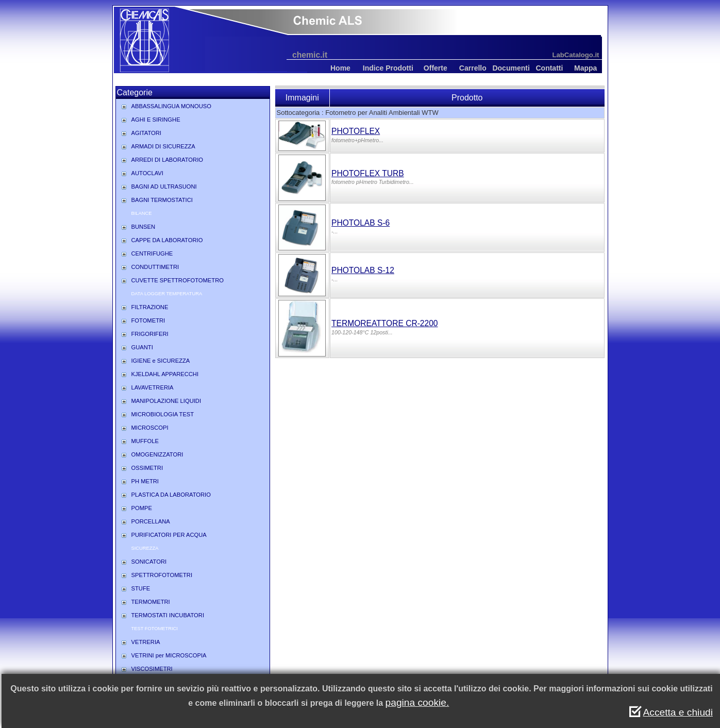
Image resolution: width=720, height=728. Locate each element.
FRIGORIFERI (150, 334)
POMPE (142, 508)
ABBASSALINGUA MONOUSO (171, 106)
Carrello (473, 68)
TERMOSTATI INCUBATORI (168, 615)
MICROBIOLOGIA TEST (163, 414)
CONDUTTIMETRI (155, 267)
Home (340, 68)
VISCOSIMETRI (152, 669)
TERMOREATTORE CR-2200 (385, 323)
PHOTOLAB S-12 (363, 270)
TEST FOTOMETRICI (155, 629)
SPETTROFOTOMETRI (162, 575)
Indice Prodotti (388, 68)
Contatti (549, 68)
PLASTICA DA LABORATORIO (171, 495)
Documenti (511, 68)
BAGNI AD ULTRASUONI (164, 187)
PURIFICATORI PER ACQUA (169, 535)
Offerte (436, 68)
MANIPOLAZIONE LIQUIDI (166, 401)
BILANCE (142, 213)
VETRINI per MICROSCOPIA (169, 655)
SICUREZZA (145, 548)
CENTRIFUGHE (152, 253)
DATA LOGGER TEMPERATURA (167, 294)
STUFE (141, 588)
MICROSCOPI (150, 428)
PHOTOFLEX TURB (368, 173)
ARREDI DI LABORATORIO (167, 160)
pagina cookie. (417, 702)
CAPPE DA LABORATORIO (167, 240)
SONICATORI (149, 562)
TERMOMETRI (151, 602)
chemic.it (310, 55)
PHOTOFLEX (356, 131)
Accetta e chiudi (678, 712)
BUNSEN (144, 227)
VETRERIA (146, 642)
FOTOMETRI (148, 320)
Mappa (585, 68)
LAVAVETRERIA (153, 387)
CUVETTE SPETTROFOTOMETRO (178, 280)
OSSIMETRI (147, 468)
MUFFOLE (145, 441)
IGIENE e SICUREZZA (161, 361)
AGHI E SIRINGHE (156, 120)
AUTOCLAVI (147, 173)
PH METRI (145, 481)
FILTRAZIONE (150, 307)
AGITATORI (146, 133)
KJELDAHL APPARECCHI (165, 374)
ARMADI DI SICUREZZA (163, 146)
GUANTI (142, 347)
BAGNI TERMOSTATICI (162, 200)
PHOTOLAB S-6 (361, 223)
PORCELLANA (151, 521)
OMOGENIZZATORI (157, 454)
